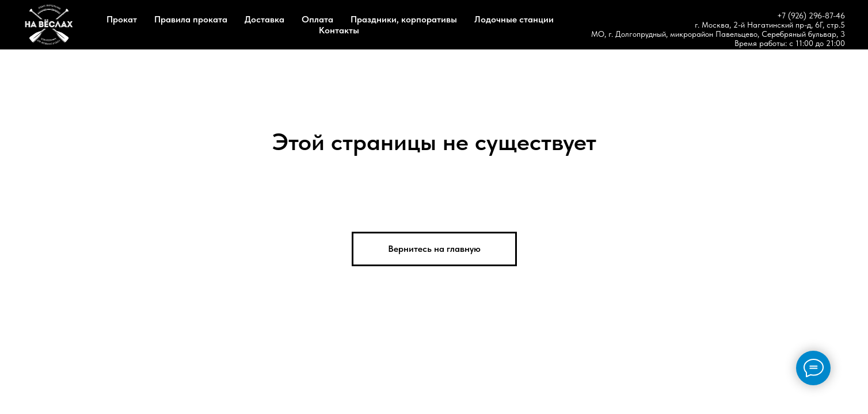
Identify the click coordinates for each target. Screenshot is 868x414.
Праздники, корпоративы (404, 19)
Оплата (317, 19)
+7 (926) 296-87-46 (811, 16)
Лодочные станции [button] (514, 19)
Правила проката (191, 19)
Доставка (264, 19)
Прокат (122, 19)
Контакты (339, 30)
